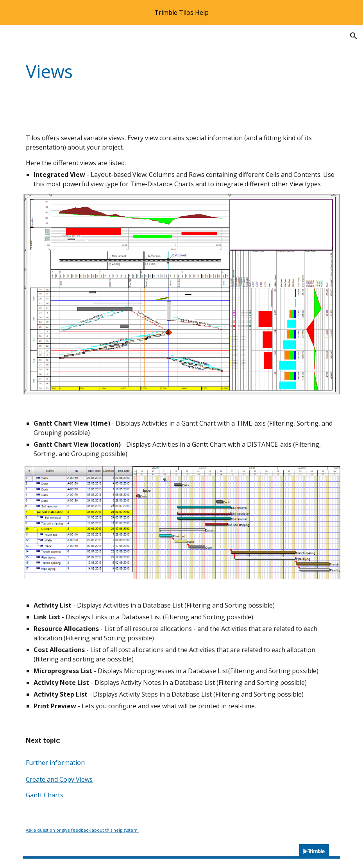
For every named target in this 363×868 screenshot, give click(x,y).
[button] (9, 36)
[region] (181, 12)
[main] (154, 72)
